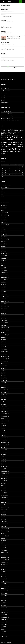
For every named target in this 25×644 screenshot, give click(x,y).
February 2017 (4, 380)
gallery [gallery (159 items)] (10, 144)
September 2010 (4, 565)
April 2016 (3, 404)
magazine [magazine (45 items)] (13, 147)
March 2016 (3, 407)
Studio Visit (9, 111)
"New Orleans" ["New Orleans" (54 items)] (12, 133)
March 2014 (3, 464)
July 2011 (3, 541)
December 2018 (4, 328)
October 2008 (4, 620)
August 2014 (3, 452)
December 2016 (4, 385)
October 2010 (4, 562)
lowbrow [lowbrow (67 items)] (10, 147)
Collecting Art (10, 114)
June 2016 (3, 399)
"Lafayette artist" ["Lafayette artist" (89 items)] (17, 132)
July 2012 (3, 512)
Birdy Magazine (4, 9)
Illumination (3, 20)
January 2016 (3, 411)
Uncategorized (4, 103)
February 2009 (4, 610)
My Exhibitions (4, 91)
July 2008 (3, 627)
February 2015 (4, 438)
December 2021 (4, 256)
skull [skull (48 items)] (19, 149)
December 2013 (4, 471)
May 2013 (3, 488)
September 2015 (4, 421)
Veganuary (3, 48)
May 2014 (3, 459)
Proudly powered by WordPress (6, 642)
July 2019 (3, 311)
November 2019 (4, 301)
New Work (3, 53)
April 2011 (3, 548)
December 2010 (4, 557)
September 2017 (4, 363)
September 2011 (4, 536)
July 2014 (3, 454)
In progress (3, 31)
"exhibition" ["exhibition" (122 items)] (3, 132)
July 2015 (3, 426)
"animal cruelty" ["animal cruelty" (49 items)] (8, 129)
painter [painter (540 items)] (8, 149)
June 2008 (3, 629)
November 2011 (4, 531)
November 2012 (4, 502)
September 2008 (4, 622)
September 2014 (4, 450)
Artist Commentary (6, 2)
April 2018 (3, 347)
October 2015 (4, 419)
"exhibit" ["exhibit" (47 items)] (23, 131)
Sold (2, 100)
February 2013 (4, 495)
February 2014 (4, 466)
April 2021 (3, 268)
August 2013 (3, 481)
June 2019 (3, 313)
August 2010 (3, 567)
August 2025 (3, 208)
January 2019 (3, 325)
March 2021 (3, 270)
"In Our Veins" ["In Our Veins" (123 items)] (10, 132)
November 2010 (4, 560)
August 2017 (3, 366)
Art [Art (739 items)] (7, 140)
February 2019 (4, 323)
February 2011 (4, 553)
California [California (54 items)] (19, 140)
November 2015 (4, 416)
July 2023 (3, 227)
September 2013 (4, 478)
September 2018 (4, 335)
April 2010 (3, 576)
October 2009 (4, 591)
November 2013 (4, 474)
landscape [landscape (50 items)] (22, 145)
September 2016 (4, 392)
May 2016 (3, 402)
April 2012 (3, 519)
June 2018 (3, 342)
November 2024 (4, 215)
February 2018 (4, 352)
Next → (15, 68)
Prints (2, 98)
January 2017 (3, 383)
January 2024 (3, 222)
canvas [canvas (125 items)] (23, 140)
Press (2, 95)
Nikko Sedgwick (4, 118)
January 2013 (3, 498)
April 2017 (3, 375)
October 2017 (4, 361)
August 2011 (3, 538)
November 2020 (4, 277)
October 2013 (4, 476)
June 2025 (3, 210)
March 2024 (3, 220)
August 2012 (3, 509)
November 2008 (4, 617)
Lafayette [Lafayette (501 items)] (16, 144)
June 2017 (3, 371)
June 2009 (3, 600)
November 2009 (4, 588)
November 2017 (4, 359)
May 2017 (3, 373)
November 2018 (4, 330)
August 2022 (3, 244)
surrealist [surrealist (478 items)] (19, 151)
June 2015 (3, 428)
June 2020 (3, 287)
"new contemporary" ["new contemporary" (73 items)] (5, 133)
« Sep (2, 176)
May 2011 (3, 545)
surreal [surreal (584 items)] (4, 151)
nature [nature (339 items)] (21, 147)
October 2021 (4, 258)
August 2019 (3, 308)
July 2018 (3, 340)
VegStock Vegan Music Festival (14, 37)
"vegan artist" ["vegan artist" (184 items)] (15, 135)
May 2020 (3, 289)
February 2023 (4, 234)
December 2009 (4, 586)
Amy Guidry (3, 114)
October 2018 (4, 332)
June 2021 (3, 265)
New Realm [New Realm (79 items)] (3, 149)
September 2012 (4, 507)
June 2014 (3, 457)
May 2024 (3, 217)
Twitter (2, 197)
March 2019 (3, 320)
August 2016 (3, 395)
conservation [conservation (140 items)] (4, 142)
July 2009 (3, 598)
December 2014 (4, 442)
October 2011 (4, 533)
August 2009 (3, 596)
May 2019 (3, 316)
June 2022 (3, 246)
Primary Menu (23, 2)
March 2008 (3, 636)
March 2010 (3, 579)
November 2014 (4, 445)
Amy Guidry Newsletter (6, 185)
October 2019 (4, 304)
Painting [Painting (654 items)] (15, 149)
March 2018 (3, 349)
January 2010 (3, 584)
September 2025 (4, 206)
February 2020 (4, 296)
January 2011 (3, 555)
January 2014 (3, 469)
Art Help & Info (4, 88)
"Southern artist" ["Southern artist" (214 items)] (6, 135)
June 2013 (3, 486)
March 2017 (3, 378)
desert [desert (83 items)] (2, 144)
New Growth (4, 15)
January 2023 (3, 237)
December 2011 (4, 529)
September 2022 (4, 241)
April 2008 (3, 634)
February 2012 (4, 524)
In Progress (3, 59)
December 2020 (4, 275)
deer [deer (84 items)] (22, 142)
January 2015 (3, 440)
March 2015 (3, 435)
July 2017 (3, 368)
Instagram (3, 192)
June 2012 (3, 514)
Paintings (3, 93)
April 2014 (3, 462)
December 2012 (4, 500)
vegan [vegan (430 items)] (3, 154)
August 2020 (3, 282)
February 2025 (4, 213)
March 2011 (3, 550)
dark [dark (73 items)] (19, 142)
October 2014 (4, 447)
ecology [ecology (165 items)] (6, 144)
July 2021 (3, 263)
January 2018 (3, 354)
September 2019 (4, 306)
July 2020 (3, 285)
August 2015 (3, 423)
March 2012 (3, 521)
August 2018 (3, 337)
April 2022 (3, 251)
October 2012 (4, 505)
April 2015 (3, 433)
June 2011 (3, 543)
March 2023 (3, 232)
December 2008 (4, 615)
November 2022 (4, 239)
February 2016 (4, 409)
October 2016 (4, 390)
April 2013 (3, 490)
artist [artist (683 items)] (11, 140)
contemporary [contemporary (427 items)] (13, 142)
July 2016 (3, 397)
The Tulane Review (5, 43)
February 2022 (4, 253)
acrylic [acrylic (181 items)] (10, 137)
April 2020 (3, 292)
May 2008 (3, 632)
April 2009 (3, 605)
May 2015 (3, 430)
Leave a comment (11, 11)
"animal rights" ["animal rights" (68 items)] (14, 129)
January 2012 (3, 526)
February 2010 (4, 581)
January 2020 (3, 299)
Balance (2, 26)
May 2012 (3, 517)
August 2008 (3, 624)
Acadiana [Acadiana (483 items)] (4, 137)
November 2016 (4, 387)
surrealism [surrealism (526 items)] (11, 151)
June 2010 (3, 572)
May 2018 (3, 344)
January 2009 (3, 612)
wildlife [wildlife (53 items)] (7, 154)
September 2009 (4, 593)
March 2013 (3, 493)
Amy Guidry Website (5, 187)
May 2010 (3, 574)
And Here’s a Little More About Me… (8, 79)
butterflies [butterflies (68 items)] (15, 140)
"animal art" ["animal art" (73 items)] (3, 129)
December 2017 (4, 356)
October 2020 (4, 280)
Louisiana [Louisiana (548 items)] (4, 146)
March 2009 (3, 608)
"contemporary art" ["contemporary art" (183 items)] (16, 130)
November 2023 (4, 225)
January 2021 (3, 273)
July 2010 (3, 569)
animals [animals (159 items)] (3, 140)
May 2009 (3, 603)
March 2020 (3, 294)
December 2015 (4, 414)
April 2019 (3, 318)
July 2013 (3, 483)
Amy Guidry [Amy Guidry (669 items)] (17, 137)
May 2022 (3, 249)
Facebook (3, 190)
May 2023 (3, 229)
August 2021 (3, 261)
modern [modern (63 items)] (17, 147)
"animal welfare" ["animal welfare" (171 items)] (5, 130)
